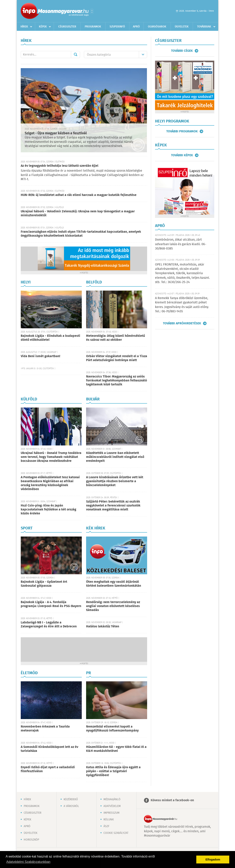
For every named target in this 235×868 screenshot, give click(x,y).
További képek (182, 155)
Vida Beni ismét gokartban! (40, 356)
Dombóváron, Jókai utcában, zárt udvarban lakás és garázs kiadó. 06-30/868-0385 (181, 244)
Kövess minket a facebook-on (172, 800)
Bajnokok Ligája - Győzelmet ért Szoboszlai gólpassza (44, 584)
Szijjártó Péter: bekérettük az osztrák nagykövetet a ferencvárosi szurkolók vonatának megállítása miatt (113, 506)
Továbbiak (204, 27)
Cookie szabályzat (116, 833)
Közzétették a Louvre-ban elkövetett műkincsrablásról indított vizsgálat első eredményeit (115, 457)
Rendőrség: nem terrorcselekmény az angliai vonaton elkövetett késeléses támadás (113, 606)
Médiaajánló (112, 799)
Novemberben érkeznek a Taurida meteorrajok (45, 729)
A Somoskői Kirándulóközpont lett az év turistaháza (49, 749)
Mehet (75, 55)
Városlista (92, 11)
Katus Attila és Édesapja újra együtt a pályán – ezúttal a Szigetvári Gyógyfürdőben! (113, 771)
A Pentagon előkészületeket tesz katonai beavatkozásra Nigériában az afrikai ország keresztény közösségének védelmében (50, 483)
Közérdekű (71, 799)
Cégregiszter (67, 27)
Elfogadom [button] (213, 860)
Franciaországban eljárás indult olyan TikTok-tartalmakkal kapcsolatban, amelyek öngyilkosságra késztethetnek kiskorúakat (81, 234)
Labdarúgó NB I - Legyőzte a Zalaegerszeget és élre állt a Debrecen (49, 625)
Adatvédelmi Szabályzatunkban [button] (28, 862)
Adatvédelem (112, 806)
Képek (43, 27)
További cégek (182, 51)
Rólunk (109, 820)
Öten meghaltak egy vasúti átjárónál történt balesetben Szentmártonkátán (114, 584)
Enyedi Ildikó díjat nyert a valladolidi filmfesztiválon (48, 769)
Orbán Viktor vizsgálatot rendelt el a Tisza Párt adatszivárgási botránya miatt (117, 358)
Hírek (24, 27)
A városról (71, 806)
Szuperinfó (117, 27)
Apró (136, 27)
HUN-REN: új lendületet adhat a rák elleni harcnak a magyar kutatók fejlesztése (79, 195)
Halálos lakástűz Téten (103, 627)
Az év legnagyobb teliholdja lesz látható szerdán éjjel (60, 166)
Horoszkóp (31, 840)
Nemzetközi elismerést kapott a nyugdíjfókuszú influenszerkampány (112, 729)
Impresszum (111, 813)
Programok (93, 27)
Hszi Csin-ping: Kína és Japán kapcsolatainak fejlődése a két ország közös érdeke (48, 510)
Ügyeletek (182, 27)
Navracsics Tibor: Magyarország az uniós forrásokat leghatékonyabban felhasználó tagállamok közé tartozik (117, 381)
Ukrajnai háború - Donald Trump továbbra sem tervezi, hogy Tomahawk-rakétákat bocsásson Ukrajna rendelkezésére (51, 457)
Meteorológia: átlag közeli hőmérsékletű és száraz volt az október (116, 338)
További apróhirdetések (182, 323)
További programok (182, 131)
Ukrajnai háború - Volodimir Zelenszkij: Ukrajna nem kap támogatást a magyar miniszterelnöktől (78, 213)
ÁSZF (106, 826)
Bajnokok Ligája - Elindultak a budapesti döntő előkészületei (50, 338)
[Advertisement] (84, 649)
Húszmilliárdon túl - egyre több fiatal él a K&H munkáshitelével (116, 749)
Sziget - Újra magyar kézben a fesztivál (56, 133)
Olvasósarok (157, 27)
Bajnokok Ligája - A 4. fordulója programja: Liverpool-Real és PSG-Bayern (51, 604)
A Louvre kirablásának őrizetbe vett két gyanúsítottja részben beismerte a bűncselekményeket (115, 481)
